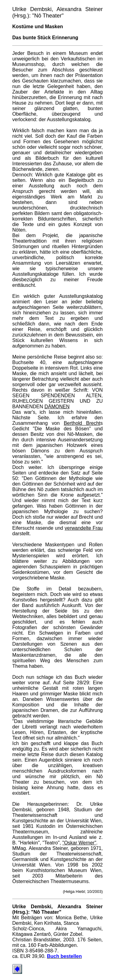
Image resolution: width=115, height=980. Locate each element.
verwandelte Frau (84, 528)
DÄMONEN (57, 407)
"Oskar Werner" (79, 843)
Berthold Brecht (82, 423)
